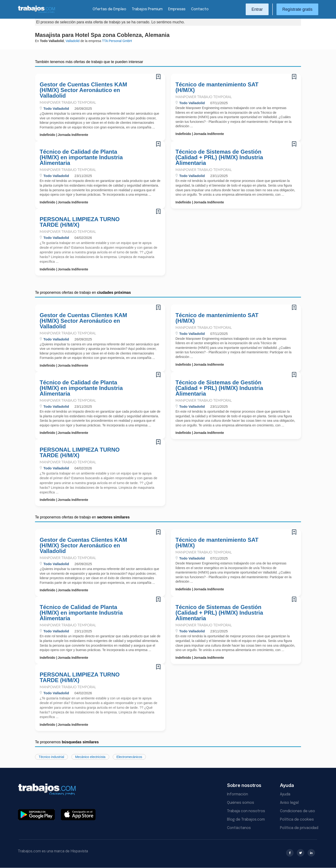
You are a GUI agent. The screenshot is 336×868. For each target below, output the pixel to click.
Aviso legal (289, 803)
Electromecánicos (129, 757)
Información (238, 794)
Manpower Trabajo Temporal (68, 103)
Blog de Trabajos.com (246, 820)
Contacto (200, 9)
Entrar (257, 9)
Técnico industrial (51, 757)
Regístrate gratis (297, 9)
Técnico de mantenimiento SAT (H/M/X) (217, 87)
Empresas (177, 9)
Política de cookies (297, 820)
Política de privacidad (299, 828)
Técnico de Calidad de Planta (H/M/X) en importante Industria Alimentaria (81, 157)
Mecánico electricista (90, 757)
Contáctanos (239, 828)
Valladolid (73, 41)
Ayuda (285, 794)
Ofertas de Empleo (109, 9)
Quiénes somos (241, 803)
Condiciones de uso (297, 811)
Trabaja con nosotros (246, 811)
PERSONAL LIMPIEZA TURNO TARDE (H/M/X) (80, 222)
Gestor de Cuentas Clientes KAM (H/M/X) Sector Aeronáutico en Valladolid (83, 90)
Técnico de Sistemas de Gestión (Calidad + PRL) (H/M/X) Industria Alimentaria (219, 157)
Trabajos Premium (147, 9)
